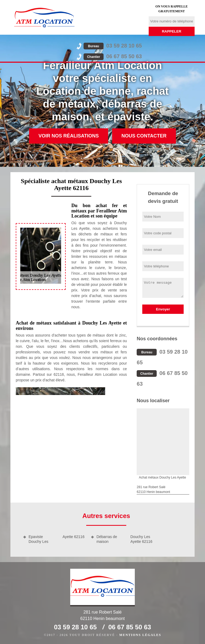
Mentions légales (140, 635)
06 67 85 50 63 (113, 56)
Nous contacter (144, 136)
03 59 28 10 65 (113, 46)
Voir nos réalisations (69, 136)
